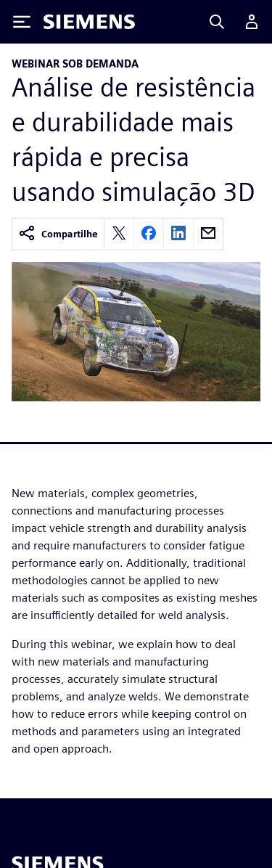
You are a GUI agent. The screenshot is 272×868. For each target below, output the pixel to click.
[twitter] (119, 234)
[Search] (217, 22)
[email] (208, 234)
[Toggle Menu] (22, 22)
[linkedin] (178, 234)
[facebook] (149, 234)
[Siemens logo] (89, 22)
